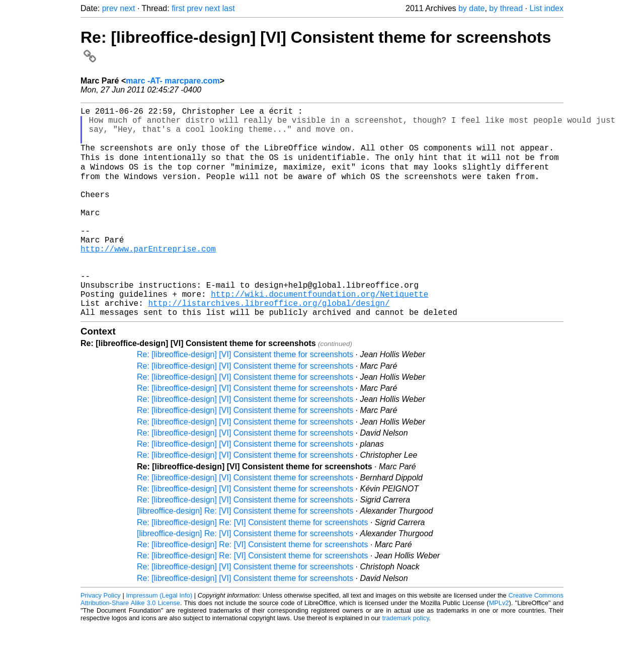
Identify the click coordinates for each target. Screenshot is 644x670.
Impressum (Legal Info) (159, 640)
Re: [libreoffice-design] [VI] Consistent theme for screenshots (245, 399)
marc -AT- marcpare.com (173, 81)
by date (471, 8)
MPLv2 (499, 647)
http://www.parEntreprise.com (148, 279)
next (127, 8)
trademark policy (406, 662)
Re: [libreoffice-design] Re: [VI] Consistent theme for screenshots (252, 567)
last (229, 8)
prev (110, 8)
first (178, 8)
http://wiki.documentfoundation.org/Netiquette (319, 334)
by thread (506, 8)
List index (546, 8)
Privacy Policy (101, 640)
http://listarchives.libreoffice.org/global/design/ (269, 345)
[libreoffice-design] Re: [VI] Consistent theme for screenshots (245, 555)
